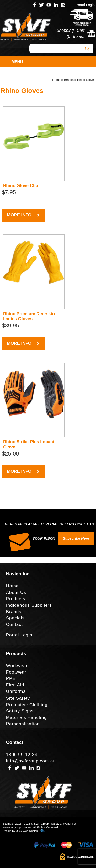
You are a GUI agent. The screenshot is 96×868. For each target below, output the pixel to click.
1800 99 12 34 (22, 755)
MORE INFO (24, 215)
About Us (16, 592)
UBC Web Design (27, 831)
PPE (11, 679)
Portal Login (85, 5)
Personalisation (23, 724)
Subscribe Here (76, 538)
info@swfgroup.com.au (31, 761)
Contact (15, 624)
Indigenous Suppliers (29, 605)
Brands (69, 80)
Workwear (17, 666)
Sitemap (8, 824)
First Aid (15, 685)
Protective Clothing (27, 705)
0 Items (75, 37)
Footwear (16, 672)
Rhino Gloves (86, 80)
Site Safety (18, 698)
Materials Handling (26, 717)
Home (56, 80)
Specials (15, 618)
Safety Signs (20, 711)
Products (16, 599)
